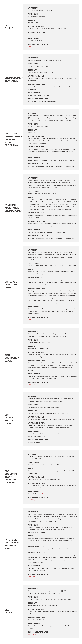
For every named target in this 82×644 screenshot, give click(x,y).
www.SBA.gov (43, 494)
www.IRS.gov (32, 47)
